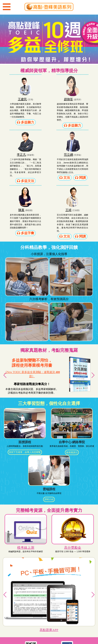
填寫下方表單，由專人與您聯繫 (25, 402)
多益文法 (80, 125)
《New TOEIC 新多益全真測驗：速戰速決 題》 (32, 324)
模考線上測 (25, 497)
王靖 (76, 157)
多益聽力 (18, 125)
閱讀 (18, 189)
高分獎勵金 (73, 497)
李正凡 (76, 99)
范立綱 (14, 157)
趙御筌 (45, 99)
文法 (18, 183)
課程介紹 (49, 449)
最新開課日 (72, 402)
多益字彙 (49, 183)
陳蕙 (45, 157)
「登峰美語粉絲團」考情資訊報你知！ (67, 601)
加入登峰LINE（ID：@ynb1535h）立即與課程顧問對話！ (31, 604)
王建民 (15, 99)
